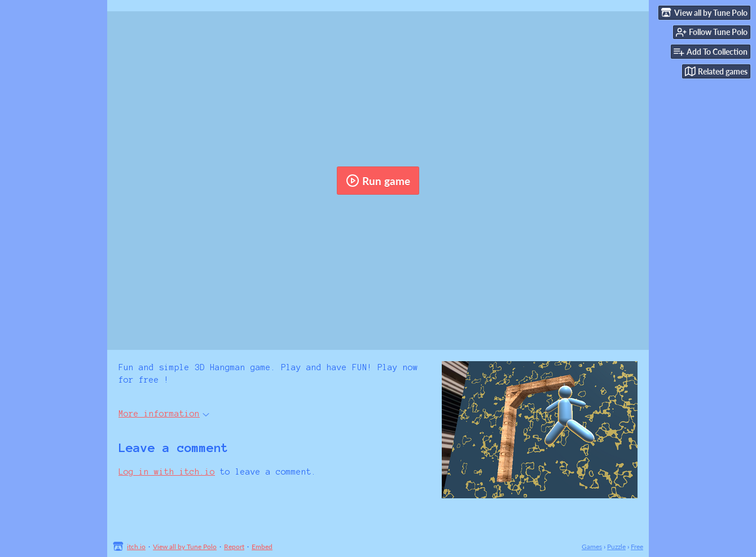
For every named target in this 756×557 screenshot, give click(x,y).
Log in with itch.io (167, 472)
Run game (378, 181)
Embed (262, 547)
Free (637, 547)
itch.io (136, 547)
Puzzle (616, 547)
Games (592, 547)
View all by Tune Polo (185, 547)
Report (234, 547)
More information (164, 414)
